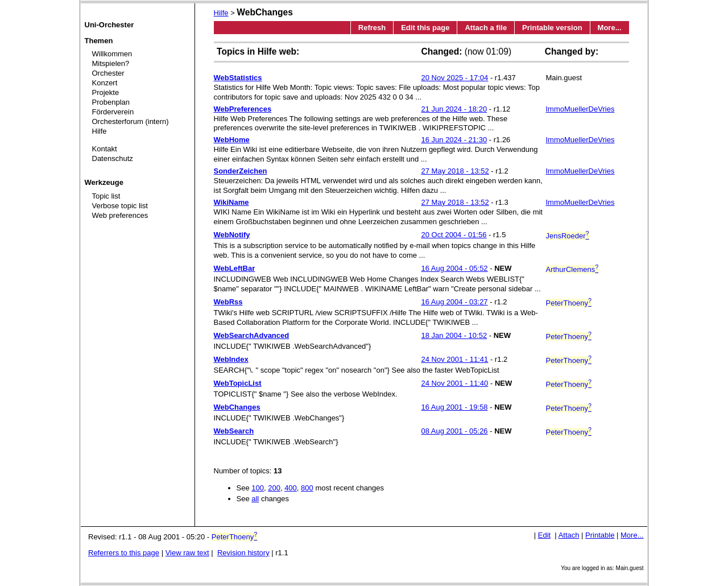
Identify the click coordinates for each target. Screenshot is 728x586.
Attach (569, 535)
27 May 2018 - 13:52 (455, 171)
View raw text (187, 553)
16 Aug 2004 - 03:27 (455, 302)
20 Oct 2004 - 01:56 (454, 235)
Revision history (243, 553)
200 (274, 488)
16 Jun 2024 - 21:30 (454, 140)
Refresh (372, 28)
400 (291, 488)
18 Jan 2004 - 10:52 (454, 335)
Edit (544, 535)
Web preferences (120, 215)
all (255, 499)
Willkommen (112, 54)
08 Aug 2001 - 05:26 (455, 431)
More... (610, 28)
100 (258, 488)
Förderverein (113, 112)
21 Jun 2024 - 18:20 (454, 109)
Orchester (108, 73)
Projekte (106, 92)
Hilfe (100, 131)
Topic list (106, 196)
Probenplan (111, 102)
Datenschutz (113, 158)
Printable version (552, 28)
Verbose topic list (120, 206)
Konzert (105, 83)
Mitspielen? (111, 63)
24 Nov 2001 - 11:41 (455, 359)
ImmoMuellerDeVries (580, 109)
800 (307, 488)
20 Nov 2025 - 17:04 (455, 78)
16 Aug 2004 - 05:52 (455, 268)
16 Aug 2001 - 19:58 (455, 407)
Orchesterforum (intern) (131, 121)
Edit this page (425, 28)
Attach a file (486, 28)
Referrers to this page (124, 553)
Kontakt (105, 149)
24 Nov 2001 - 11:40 (455, 383)
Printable (600, 535)
